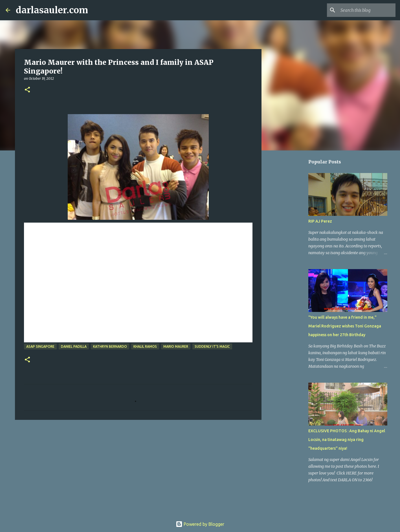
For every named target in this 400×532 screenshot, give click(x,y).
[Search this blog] (366, 10)
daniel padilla (74, 346)
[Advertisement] (138, 468)
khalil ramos (145, 346)
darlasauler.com (52, 10)
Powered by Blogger (200, 524)
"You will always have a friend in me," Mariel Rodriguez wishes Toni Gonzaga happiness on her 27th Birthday (345, 326)
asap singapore (40, 346)
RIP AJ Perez (320, 221)
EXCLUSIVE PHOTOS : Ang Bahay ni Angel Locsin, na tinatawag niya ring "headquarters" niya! (347, 440)
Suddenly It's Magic (212, 346)
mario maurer (176, 346)
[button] (27, 90)
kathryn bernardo (110, 346)
